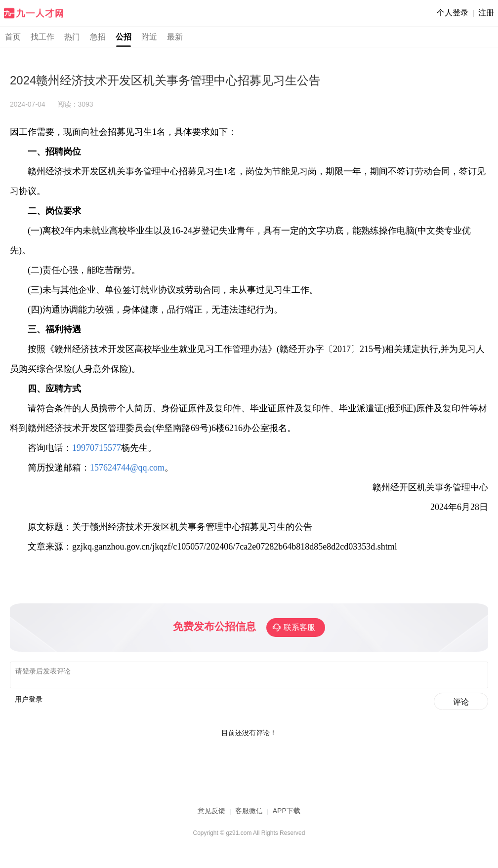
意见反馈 (211, 814)
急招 (98, 37)
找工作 (42, 37)
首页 (13, 37)
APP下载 (287, 814)
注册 (486, 13)
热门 (72, 37)
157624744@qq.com (127, 468)
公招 (124, 37)
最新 (175, 37)
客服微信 (249, 814)
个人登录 (453, 13)
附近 (149, 37)
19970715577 (97, 448)
